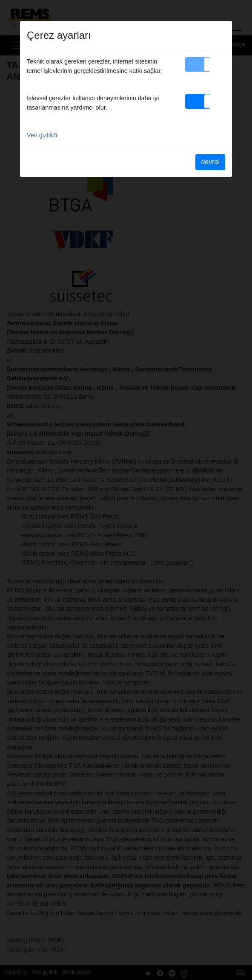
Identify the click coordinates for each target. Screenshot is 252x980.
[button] (198, 64)
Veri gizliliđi (42, 135)
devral (210, 162)
